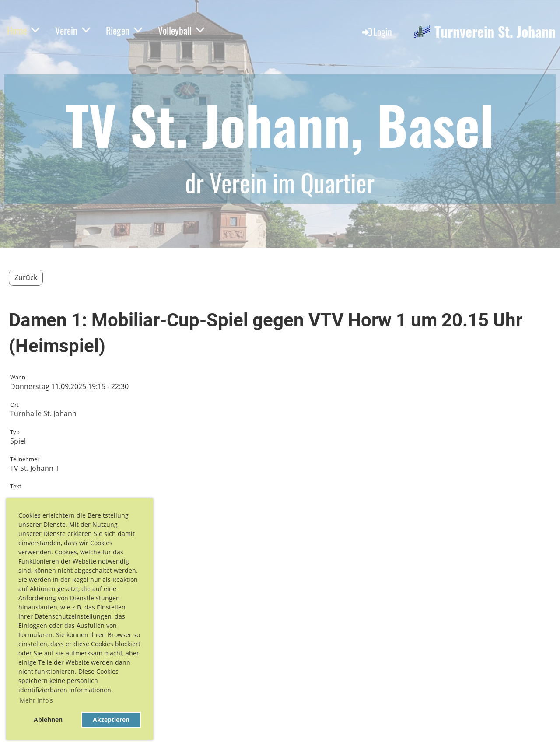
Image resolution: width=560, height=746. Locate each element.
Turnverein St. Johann (495, 32)
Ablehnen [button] (48, 720)
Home (23, 30)
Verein (73, 30)
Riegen (124, 30)
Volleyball (181, 30)
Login (376, 32)
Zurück (26, 277)
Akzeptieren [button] (111, 720)
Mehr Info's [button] (36, 700)
